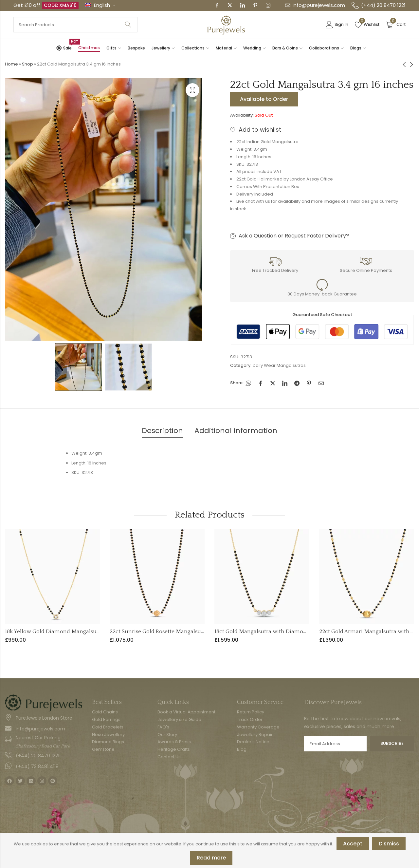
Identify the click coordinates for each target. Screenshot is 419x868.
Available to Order (264, 99)
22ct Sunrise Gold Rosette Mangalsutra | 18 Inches (173, 632)
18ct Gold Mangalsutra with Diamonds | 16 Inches (277, 632)
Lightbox (192, 90)
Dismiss (389, 844)
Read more (211, 858)
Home (11, 64)
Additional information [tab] (236, 431)
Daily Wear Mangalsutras (279, 365)
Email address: (335, 744)
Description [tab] (162, 431)
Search (128, 25)
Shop (27, 64)
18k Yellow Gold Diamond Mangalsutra (54, 632)
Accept (353, 844)
